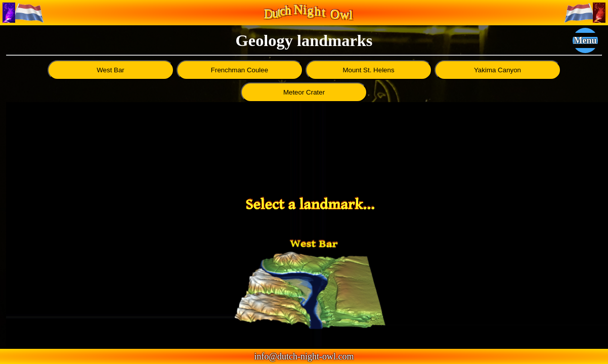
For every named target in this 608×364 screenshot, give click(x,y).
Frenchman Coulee (240, 70)
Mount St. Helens (368, 70)
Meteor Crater (304, 92)
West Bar (111, 70)
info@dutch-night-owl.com (304, 356)
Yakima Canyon (497, 70)
